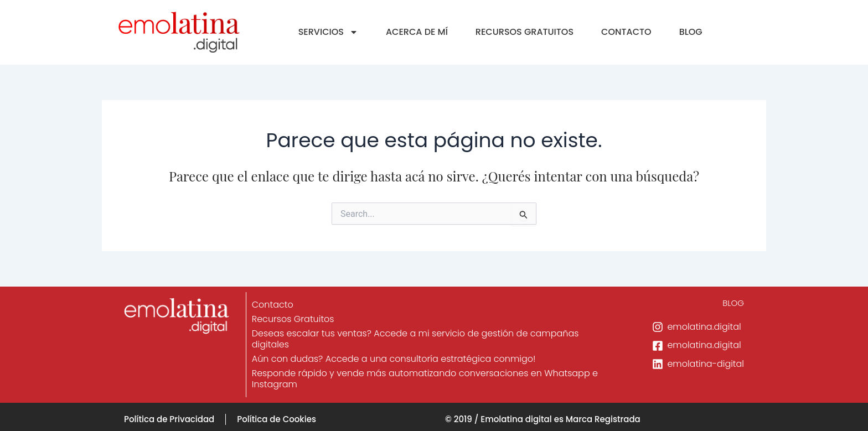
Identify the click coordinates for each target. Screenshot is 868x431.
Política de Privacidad (169, 419)
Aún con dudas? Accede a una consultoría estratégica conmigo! (394, 359)
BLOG (691, 32)
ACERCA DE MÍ (417, 32)
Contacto (273, 305)
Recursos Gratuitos (294, 319)
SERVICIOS (328, 32)
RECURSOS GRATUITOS (525, 32)
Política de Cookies (277, 419)
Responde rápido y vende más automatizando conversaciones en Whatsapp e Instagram (425, 379)
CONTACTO (626, 32)
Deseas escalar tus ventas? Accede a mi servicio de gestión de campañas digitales (416, 339)
